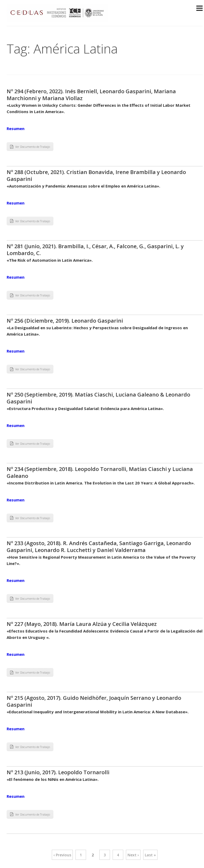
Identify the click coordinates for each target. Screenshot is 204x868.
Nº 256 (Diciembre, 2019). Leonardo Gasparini (65, 321)
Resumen (16, 128)
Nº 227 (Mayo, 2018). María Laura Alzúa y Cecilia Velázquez (82, 624)
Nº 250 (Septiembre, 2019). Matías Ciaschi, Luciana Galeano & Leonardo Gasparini (98, 398)
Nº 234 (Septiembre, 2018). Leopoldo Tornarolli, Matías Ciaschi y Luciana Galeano (100, 472)
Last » (150, 855)
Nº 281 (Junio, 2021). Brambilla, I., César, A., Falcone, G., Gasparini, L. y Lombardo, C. (95, 250)
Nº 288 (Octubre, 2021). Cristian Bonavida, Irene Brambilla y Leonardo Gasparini (96, 175)
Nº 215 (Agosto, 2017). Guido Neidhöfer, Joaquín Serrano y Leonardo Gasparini (94, 701)
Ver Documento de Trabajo (30, 147)
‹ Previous (62, 855)
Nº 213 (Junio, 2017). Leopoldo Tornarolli (58, 772)
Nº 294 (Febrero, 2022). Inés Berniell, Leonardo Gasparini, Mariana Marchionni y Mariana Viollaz (91, 95)
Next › (133, 855)
